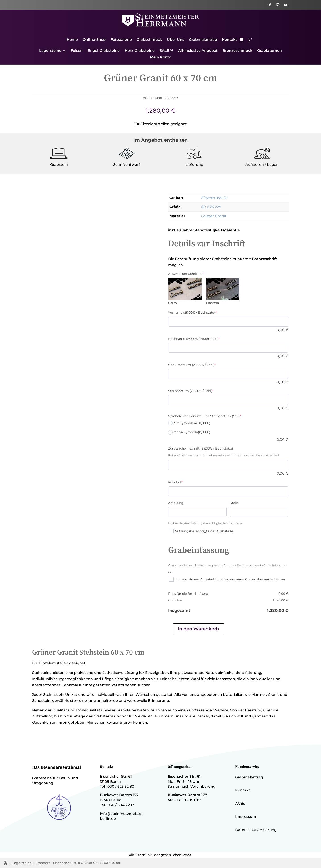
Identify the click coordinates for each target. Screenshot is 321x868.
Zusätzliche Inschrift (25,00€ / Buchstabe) (201, 448)
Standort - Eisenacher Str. (56, 863)
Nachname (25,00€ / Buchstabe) (194, 339)
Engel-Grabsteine (104, 51)
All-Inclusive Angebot (198, 51)
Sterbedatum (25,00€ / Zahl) (191, 391)
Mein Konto (161, 58)
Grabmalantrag (203, 40)
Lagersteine (50, 51)
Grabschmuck (149, 40)
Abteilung (176, 503)
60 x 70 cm (211, 207)
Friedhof (175, 482)
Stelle (234, 503)
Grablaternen (270, 51)
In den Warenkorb (199, 629)
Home (72, 40)
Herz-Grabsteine (140, 51)
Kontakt (229, 40)
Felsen (77, 51)
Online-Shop (94, 40)
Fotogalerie (121, 40)
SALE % (166, 51)
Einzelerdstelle (214, 198)
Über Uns (176, 40)
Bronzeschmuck (237, 51)
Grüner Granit (214, 216)
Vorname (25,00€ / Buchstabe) (192, 313)
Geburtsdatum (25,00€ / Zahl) (192, 365)
